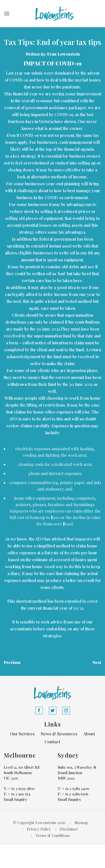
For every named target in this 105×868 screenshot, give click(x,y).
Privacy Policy (39, 829)
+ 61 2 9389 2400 (76, 788)
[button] (7, 13)
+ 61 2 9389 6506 (75, 794)
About (89, 734)
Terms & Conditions (53, 835)
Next (97, 662)
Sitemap (81, 823)
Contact (52, 742)
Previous (12, 662)
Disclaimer (69, 829)
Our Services (22, 734)
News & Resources (59, 734)
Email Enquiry (15, 799)
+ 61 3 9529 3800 (21, 788)
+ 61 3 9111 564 (19, 794)
